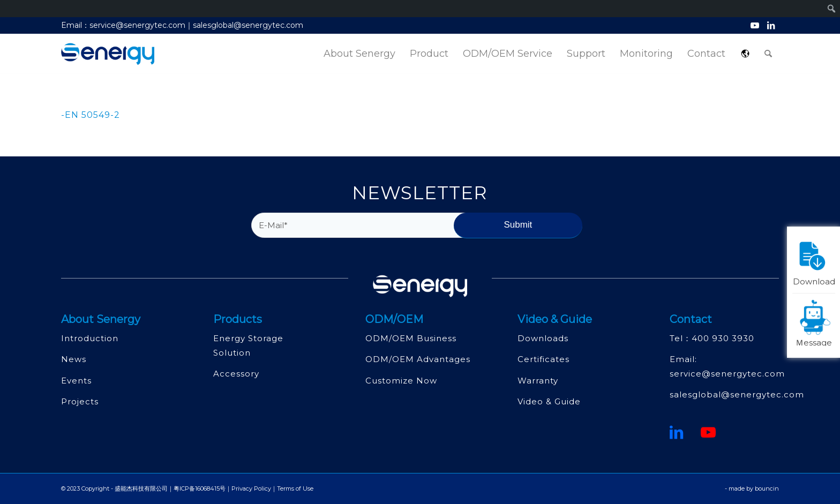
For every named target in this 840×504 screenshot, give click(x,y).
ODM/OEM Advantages (418, 359)
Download (814, 261)
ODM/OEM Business (411, 338)
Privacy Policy (251, 488)
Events (76, 381)
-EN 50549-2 (91, 115)
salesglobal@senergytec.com (737, 394)
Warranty (538, 381)
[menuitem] (359, 54)
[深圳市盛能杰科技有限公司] (108, 54)
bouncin (767, 488)
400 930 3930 (723, 338)
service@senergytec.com (727, 374)
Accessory (236, 374)
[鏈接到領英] (677, 432)
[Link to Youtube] (755, 25)
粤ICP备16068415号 (200, 488)
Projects (80, 401)
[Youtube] (708, 432)
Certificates (543, 359)
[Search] (768, 54)
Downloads (543, 338)
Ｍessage (815, 322)
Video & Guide (549, 401)
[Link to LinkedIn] (771, 25)
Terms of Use (295, 488)
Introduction (90, 338)
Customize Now (401, 381)
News (74, 359)
